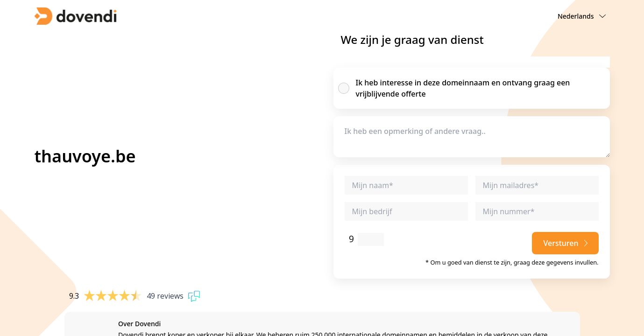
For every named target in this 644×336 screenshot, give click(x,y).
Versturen (565, 243)
